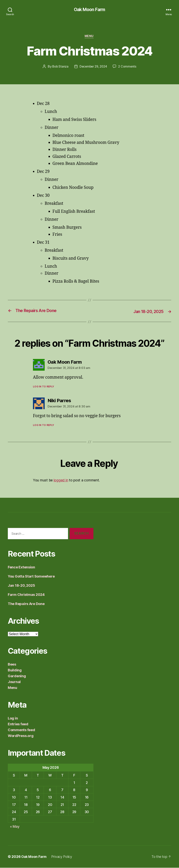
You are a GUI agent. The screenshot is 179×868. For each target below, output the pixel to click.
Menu (89, 37)
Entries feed (18, 725)
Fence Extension (21, 568)
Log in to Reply (44, 387)
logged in (61, 481)
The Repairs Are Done (26, 604)
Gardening (17, 677)
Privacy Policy (63, 857)
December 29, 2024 (93, 67)
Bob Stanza (59, 67)
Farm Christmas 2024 (26, 595)
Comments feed (21, 730)
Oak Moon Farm (89, 10)
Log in (13, 719)
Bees (12, 665)
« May (15, 827)
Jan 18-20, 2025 (21, 586)
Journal (14, 682)
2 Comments (128, 67)
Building (15, 671)
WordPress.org (21, 736)
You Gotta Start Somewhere (31, 577)
